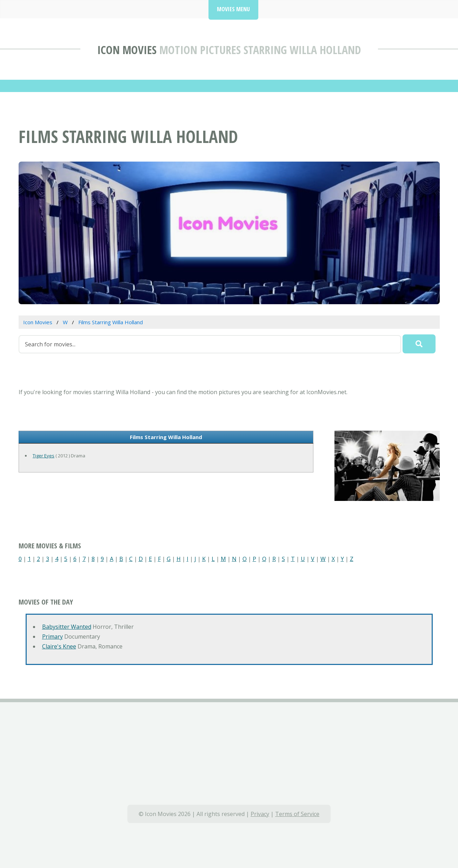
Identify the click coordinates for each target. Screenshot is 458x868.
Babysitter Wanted (67, 627)
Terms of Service (297, 814)
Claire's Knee (59, 646)
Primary (52, 637)
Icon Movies (127, 50)
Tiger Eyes (44, 456)
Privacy (260, 814)
